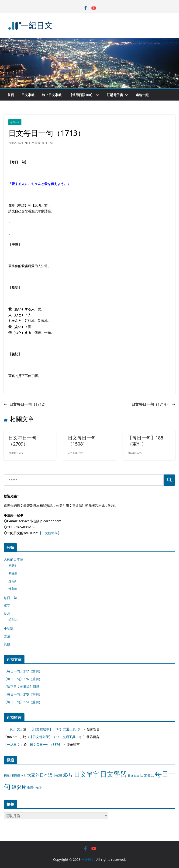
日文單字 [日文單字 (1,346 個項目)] (86, 774)
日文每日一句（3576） (47, 744)
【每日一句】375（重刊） (23, 694)
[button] (97, 95)
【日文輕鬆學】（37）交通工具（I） (57, 729)
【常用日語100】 (82, 95)
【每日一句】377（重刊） (23, 671)
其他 (7, 644)
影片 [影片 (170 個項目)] (68, 775)
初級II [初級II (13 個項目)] (16, 775)
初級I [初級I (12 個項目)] (7, 775)
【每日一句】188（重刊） (145, 441)
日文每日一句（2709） (22, 441)
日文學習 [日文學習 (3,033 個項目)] (114, 774)
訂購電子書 (115, 95)
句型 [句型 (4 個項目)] (24, 776)
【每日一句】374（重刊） (23, 702)
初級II (13, 573)
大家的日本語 (14, 559)
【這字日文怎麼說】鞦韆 (22, 687)
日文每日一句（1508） (82, 441)
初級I (12, 566)
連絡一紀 (142, 95)
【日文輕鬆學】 (50, 533)
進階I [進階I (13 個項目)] (31, 788)
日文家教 (28, 95)
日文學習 (34, 143)
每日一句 (15, 122)
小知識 (9, 629)
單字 (7, 605)
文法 (7, 636)
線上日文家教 (52, 95)
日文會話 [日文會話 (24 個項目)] (147, 775)
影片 (7, 613)
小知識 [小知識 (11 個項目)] (58, 775)
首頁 (11, 95)
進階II (13, 589)
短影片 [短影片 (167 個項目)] (19, 787)
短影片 (13, 619)
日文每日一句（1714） (153, 404)
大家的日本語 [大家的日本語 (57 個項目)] (40, 775)
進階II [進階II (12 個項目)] (39, 788)
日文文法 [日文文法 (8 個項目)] (134, 776)
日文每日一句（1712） (26, 404)
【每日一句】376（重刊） (23, 679)
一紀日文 (14, 729)
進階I (12, 581)
